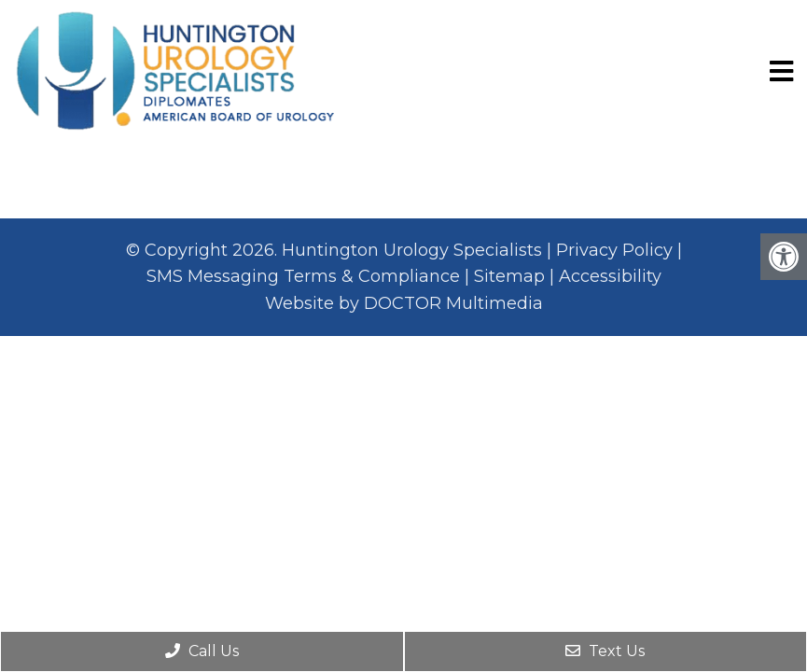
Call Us (202, 651)
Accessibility (610, 276)
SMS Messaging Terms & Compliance (303, 276)
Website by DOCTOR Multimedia (404, 303)
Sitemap (509, 276)
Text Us (605, 651)
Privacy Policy (614, 250)
